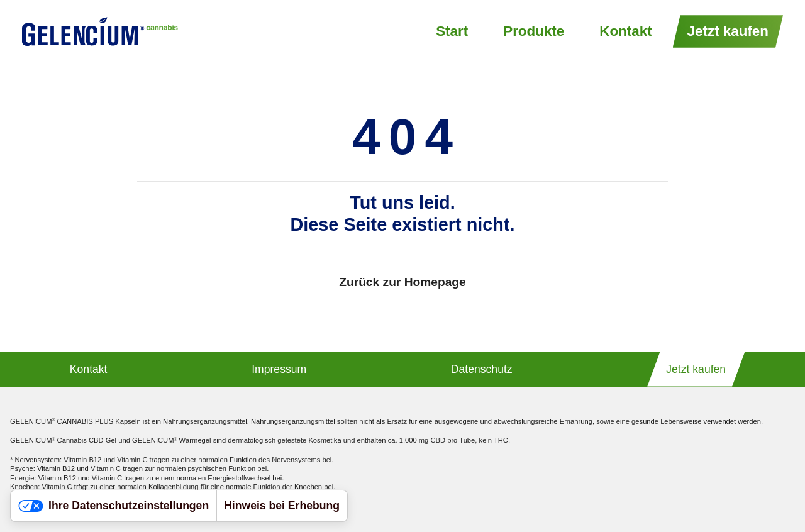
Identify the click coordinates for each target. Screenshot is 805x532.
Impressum (279, 369)
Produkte (534, 31)
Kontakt (625, 31)
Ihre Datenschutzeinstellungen (114, 506)
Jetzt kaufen (728, 31)
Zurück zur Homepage (402, 282)
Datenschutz (482, 369)
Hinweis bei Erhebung (282, 506)
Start (452, 31)
